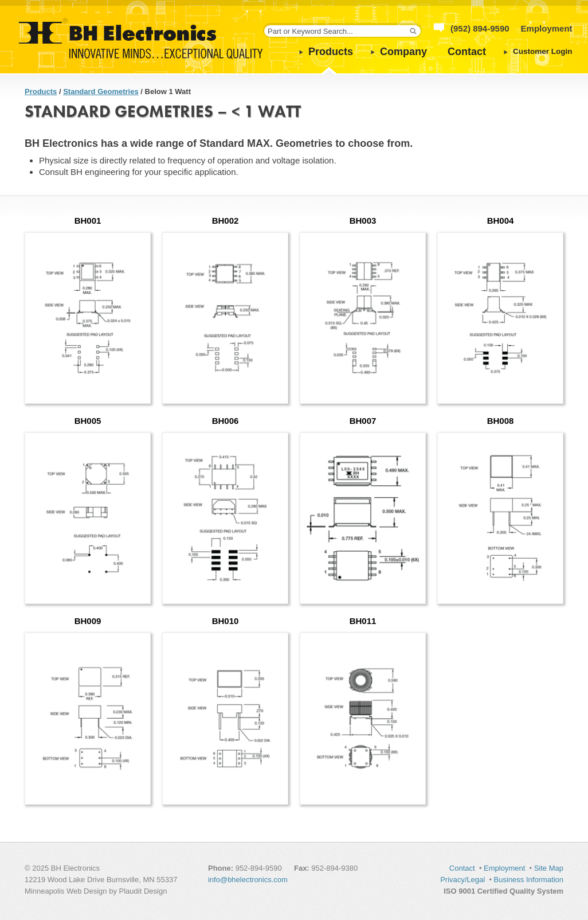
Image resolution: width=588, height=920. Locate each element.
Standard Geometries (101, 91)
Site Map (549, 868)
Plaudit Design (143, 891)
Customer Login (543, 51)
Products (331, 52)
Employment (547, 28)
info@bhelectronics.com (248, 880)
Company (403, 52)
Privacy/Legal (462, 880)
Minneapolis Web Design (66, 891)
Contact (467, 52)
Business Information (529, 880)
